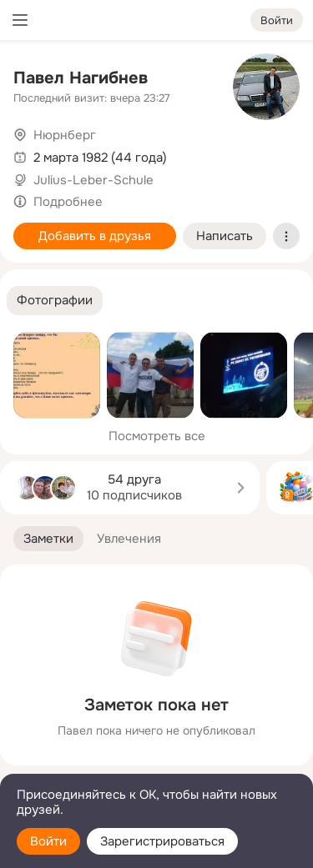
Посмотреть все (157, 436)
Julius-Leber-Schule (93, 180)
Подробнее (68, 202)
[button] (55, 301)
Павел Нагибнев (81, 78)
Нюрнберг (65, 135)
